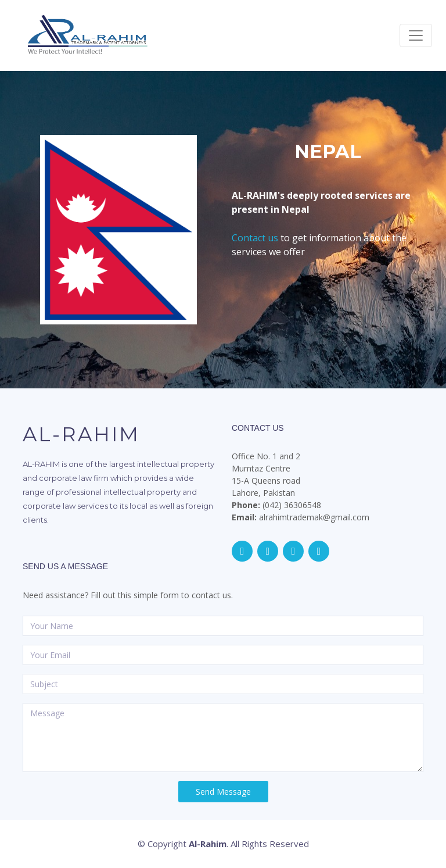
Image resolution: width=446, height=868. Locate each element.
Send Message (223, 792)
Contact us (255, 238)
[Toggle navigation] (416, 35)
